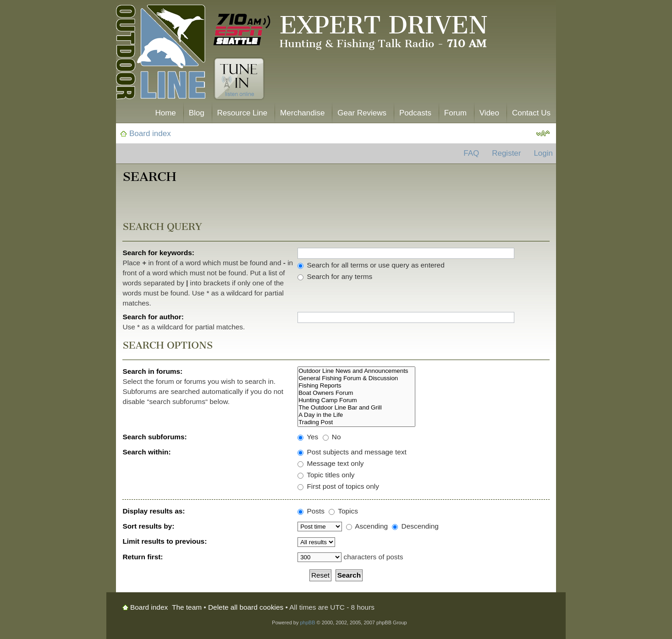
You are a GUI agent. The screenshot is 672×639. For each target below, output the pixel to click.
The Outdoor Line (161, 54)
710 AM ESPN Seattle (242, 30)
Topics (343, 511)
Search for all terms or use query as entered (371, 265)
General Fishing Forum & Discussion (356, 378)
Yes (308, 437)
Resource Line (242, 113)
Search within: (146, 452)
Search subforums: (154, 437)
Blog (197, 113)
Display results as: (154, 511)
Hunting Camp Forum (356, 400)
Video (489, 113)
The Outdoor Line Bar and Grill (356, 408)
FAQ (471, 153)
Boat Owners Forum (356, 393)
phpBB (307, 623)
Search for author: (153, 317)
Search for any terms (335, 276)
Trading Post (356, 422)
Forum (455, 113)
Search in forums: (152, 371)
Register (506, 153)
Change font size (543, 134)
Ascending (367, 526)
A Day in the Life (356, 415)
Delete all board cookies (246, 607)
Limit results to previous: (165, 541)
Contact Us (531, 113)
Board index (150, 134)
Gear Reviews (362, 113)
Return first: (143, 557)
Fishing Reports (356, 386)
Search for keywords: (158, 253)
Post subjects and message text (352, 452)
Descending (415, 526)
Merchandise (302, 113)
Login (543, 153)
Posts (311, 511)
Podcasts (415, 113)
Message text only (330, 463)
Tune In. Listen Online (239, 79)
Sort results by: (148, 526)
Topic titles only (326, 475)
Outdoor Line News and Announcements (356, 371)
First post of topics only (338, 486)
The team (187, 607)
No (332, 437)
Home (165, 113)
